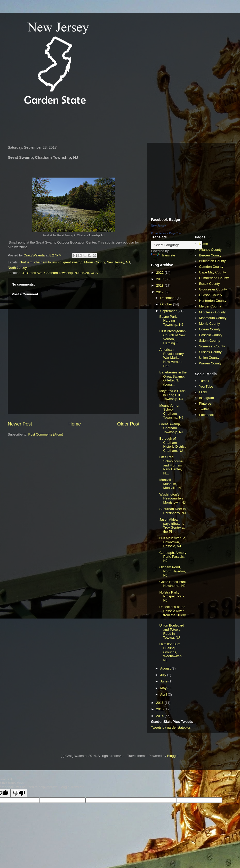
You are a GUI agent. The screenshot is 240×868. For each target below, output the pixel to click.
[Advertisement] (99, 125)
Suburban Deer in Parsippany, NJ (172, 511)
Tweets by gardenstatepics (171, 727)
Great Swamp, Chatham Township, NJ (171, 428)
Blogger (173, 756)
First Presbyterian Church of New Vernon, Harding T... (172, 337)
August (166, 668)
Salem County (210, 341)
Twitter (204, 409)
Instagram (206, 398)
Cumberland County (214, 278)
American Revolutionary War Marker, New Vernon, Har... (171, 358)
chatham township (48, 262)
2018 (160, 285)
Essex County (209, 284)
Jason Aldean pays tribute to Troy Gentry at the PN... (172, 525)
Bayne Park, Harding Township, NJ (171, 321)
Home (75, 424)
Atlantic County (210, 250)
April (164, 694)
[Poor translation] (19, 793)
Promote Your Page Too (166, 233)
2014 (160, 716)
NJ (128, 262)
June (164, 681)
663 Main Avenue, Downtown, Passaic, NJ (173, 542)
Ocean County (210, 329)
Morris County (94, 262)
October (167, 304)
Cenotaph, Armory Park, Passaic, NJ (173, 557)
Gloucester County (213, 289)
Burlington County (212, 261)
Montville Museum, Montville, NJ (171, 484)
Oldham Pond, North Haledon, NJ (172, 571)
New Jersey (115, 262)
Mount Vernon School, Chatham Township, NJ (171, 412)
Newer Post (20, 424)
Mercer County (210, 306)
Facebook (206, 415)
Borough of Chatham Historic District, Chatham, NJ (173, 445)
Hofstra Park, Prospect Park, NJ (172, 596)
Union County (209, 358)
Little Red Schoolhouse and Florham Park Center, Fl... (171, 465)
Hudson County (211, 295)
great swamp (73, 262)
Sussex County (210, 352)
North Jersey (17, 268)
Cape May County (212, 272)
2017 (160, 292)
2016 (160, 703)
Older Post (128, 424)
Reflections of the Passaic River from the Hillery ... (172, 613)
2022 (160, 273)
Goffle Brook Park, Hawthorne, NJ (173, 584)
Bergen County (210, 255)
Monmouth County (213, 318)
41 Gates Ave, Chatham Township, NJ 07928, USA (60, 273)
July (164, 675)
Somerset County (212, 346)
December (169, 298)
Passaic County (211, 335)
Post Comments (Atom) (46, 434)
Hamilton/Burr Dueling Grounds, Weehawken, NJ (171, 652)
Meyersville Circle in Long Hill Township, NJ (172, 395)
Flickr (203, 392)
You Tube (206, 386)
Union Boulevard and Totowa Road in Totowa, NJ (172, 631)
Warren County (210, 363)
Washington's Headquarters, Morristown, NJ (172, 498)
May (164, 688)
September (169, 311)
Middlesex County (212, 312)
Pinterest (206, 403)
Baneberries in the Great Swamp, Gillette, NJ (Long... (173, 378)
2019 (160, 279)
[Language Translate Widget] (177, 245)
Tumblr (204, 381)
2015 (160, 709)
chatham (26, 262)
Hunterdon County (213, 301)
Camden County (211, 267)
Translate (163, 255)
